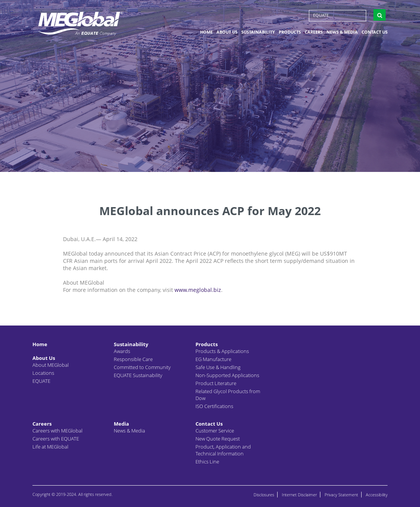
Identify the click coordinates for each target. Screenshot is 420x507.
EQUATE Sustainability (138, 375)
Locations (43, 373)
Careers (314, 32)
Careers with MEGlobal (57, 431)
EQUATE (321, 15)
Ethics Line (207, 462)
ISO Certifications (214, 406)
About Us (227, 32)
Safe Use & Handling (218, 367)
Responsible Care (133, 359)
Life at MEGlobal (50, 447)
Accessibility (377, 495)
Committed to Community (142, 367)
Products (290, 32)
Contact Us (375, 32)
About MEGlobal (51, 365)
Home (206, 32)
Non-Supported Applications (227, 375)
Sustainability (258, 32)
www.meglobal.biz (198, 290)
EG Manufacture (213, 359)
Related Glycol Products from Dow (228, 395)
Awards (122, 351)
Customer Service (215, 431)
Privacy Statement (341, 495)
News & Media (342, 32)
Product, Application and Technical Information (223, 450)
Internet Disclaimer (299, 495)
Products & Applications (222, 351)
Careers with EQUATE (56, 439)
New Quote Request (218, 439)
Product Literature (216, 383)
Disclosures (264, 495)
